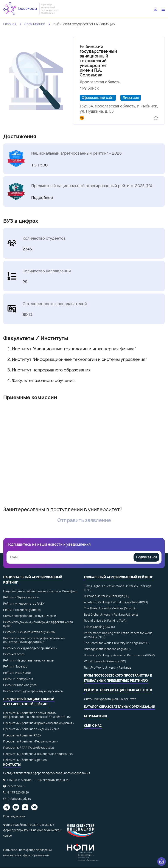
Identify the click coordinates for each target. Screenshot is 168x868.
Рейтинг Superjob (15, 666)
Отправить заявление (84, 520)
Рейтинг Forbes (14, 654)
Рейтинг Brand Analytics (20, 685)
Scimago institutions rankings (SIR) (107, 649)
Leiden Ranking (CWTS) (100, 627)
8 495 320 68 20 (18, 792)
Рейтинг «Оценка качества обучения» (29, 632)
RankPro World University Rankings (108, 668)
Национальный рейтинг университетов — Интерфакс (40, 591)
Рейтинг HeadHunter (17, 673)
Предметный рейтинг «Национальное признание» (38, 754)
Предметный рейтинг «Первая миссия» (31, 741)
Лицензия (131, 97)
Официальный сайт (98, 97)
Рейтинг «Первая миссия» (21, 597)
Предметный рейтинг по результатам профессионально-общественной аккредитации (37, 715)
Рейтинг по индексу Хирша (22, 610)
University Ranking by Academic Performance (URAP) (119, 655)
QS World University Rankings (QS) (107, 596)
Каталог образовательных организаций (120, 707)
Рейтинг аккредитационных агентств (118, 690)
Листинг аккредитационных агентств (110, 699)
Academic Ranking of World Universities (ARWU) (116, 602)
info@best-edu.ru (19, 799)
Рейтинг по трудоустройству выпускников (33, 691)
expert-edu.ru (16, 786)
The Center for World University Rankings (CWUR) (117, 643)
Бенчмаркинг (96, 716)
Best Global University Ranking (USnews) (111, 615)
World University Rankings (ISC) (105, 661)
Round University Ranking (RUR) (105, 621)
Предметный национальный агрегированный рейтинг (29, 702)
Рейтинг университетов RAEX (24, 604)
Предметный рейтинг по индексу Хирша (31, 729)
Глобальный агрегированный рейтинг (118, 577)
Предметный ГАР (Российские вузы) (29, 748)
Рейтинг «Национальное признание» (29, 660)
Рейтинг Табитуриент (18, 679)
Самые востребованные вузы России (30, 616)
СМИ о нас (93, 726)
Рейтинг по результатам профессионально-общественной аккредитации (34, 640)
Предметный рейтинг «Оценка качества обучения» (38, 723)
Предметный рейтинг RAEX (22, 735)
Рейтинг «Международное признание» (30, 648)
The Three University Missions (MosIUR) (110, 608)
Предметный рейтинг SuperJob (25, 760)
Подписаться (146, 557)
